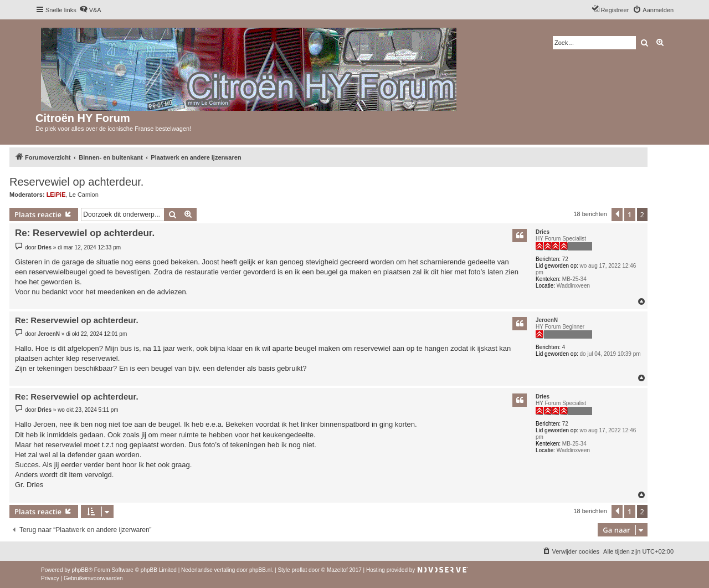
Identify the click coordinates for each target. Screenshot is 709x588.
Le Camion (84, 195)
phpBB (80, 570)
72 (565, 259)
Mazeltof (337, 570)
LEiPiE (56, 195)
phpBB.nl (261, 570)
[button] (617, 214)
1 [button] (630, 214)
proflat (299, 570)
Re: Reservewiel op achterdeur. (85, 233)
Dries (543, 232)
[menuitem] (90, 10)
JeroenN (547, 320)
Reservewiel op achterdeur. (76, 182)
